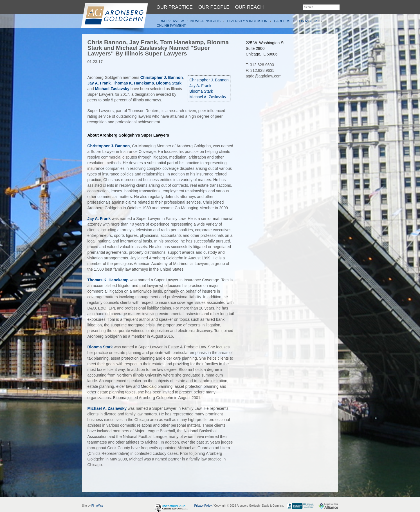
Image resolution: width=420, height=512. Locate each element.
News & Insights (205, 21)
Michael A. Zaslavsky (208, 97)
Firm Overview (170, 21)
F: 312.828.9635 (260, 70)
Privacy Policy (203, 506)
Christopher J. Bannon (209, 80)
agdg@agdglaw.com (264, 76)
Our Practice (175, 7)
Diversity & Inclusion (247, 21)
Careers (282, 21)
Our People (214, 7)
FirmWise (97, 506)
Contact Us (308, 21)
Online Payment (171, 26)
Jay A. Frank (200, 86)
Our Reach (250, 7)
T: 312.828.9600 (260, 65)
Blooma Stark (201, 91)
